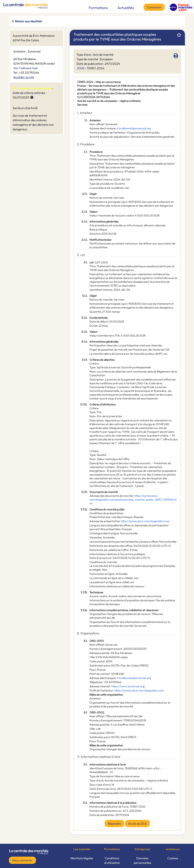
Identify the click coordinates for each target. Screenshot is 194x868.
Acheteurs (173, 849)
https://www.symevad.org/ (128, 686)
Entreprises (142, 849)
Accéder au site (24, 77)
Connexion (154, 7)
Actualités (126, 8)
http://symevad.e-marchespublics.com (145, 521)
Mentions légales (82, 858)
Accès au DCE (137, 823)
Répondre (114, 823)
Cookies (173, 858)
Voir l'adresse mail (25, 68)
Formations (98, 8)
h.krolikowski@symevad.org (134, 128)
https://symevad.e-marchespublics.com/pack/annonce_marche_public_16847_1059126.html (133, 500)
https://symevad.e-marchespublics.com (139, 690)
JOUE (80, 68)
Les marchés (82, 849)
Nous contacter (22, 860)
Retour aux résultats (28, 21)
